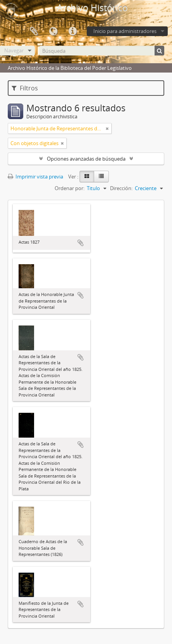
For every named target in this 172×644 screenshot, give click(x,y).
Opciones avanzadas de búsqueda (86, 159)
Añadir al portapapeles (81, 243)
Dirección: (121, 188)
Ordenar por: (70, 188)
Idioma (53, 31)
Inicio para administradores (125, 31)
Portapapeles (34, 31)
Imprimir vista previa (35, 177)
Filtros (25, 88)
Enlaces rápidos (72, 31)
